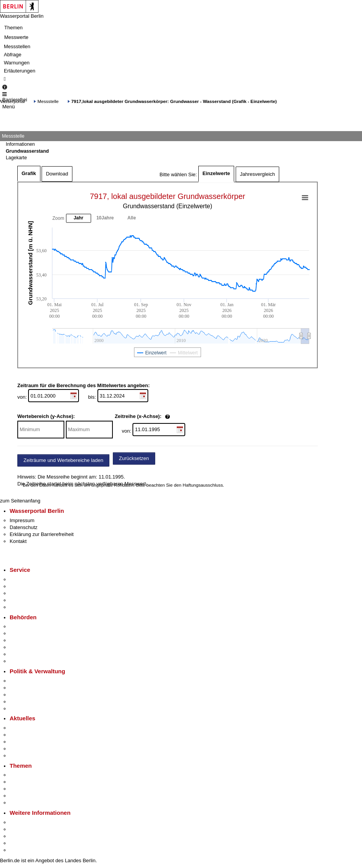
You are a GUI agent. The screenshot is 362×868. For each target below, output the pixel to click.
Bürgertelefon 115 (29, 593)
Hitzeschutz (23, 756)
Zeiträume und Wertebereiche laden (63, 460)
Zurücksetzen (134, 458)
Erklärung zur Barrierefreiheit (42, 534)
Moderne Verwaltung (33, 789)
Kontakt (18, 541)
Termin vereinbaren (31, 586)
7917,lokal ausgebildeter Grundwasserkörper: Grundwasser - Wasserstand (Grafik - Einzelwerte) (174, 101)
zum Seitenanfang (20, 501)
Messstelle (48, 101)
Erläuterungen (20, 71)
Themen (13, 28)
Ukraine (18, 749)
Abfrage (13, 55)
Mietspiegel (22, 796)
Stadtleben (22, 843)
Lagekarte (16, 158)
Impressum (22, 520)
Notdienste (22, 600)
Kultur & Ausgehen (30, 822)
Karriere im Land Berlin (35, 688)
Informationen (20, 144)
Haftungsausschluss (203, 485)
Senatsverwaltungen (32, 633)
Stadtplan (20, 850)
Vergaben (20, 709)
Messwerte (16, 37)
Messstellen (17, 46)
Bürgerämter (23, 647)
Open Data (22, 702)
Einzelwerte (216, 173)
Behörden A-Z (25, 626)
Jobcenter (21, 654)
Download (57, 174)
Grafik (29, 173)
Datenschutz (23, 527)
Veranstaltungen (28, 742)
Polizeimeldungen (29, 735)
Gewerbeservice (28, 607)
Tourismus (21, 829)
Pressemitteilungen (31, 728)
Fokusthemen (25, 775)
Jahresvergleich (257, 174)
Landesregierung (28, 681)
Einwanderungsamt (31, 661)
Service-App (23, 579)
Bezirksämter (24, 640)
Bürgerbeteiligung (29, 695)
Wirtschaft (21, 836)
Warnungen (17, 63)
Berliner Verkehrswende (36, 782)
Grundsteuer (23, 803)
